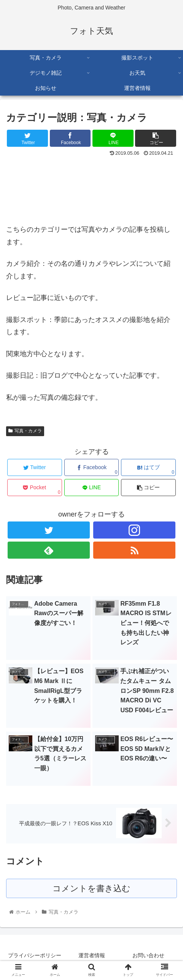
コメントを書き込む (91, 888)
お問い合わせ (148, 955)
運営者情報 (92, 955)
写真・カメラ (25, 431)
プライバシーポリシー (35, 955)
